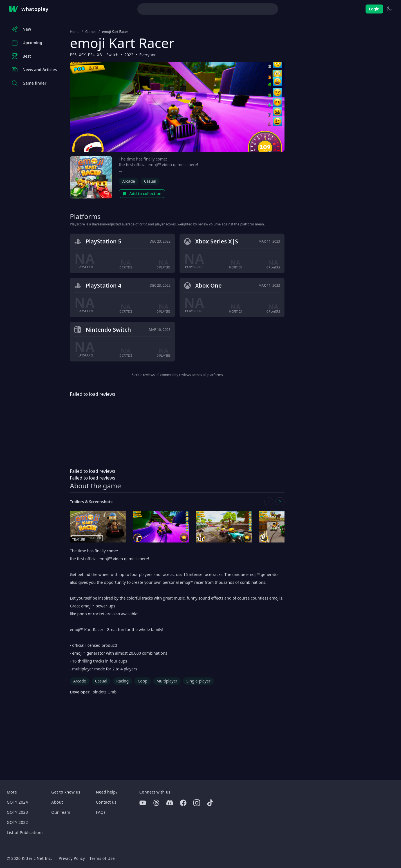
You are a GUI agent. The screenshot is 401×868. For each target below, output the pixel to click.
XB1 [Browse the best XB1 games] (101, 55)
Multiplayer (167, 681)
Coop (142, 681)
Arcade (129, 181)
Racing (122, 681)
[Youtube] (143, 803)
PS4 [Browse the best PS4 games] (91, 55)
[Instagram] (197, 803)
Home (75, 32)
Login (374, 9)
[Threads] (156, 803)
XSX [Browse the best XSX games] (82, 55)
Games (91, 32)
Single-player (198, 681)
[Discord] (170, 803)
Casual (150, 181)
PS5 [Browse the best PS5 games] (73, 55)
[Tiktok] (210, 803)
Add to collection (142, 194)
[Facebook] (183, 803)
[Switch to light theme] (389, 9)
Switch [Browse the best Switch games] (112, 55)
